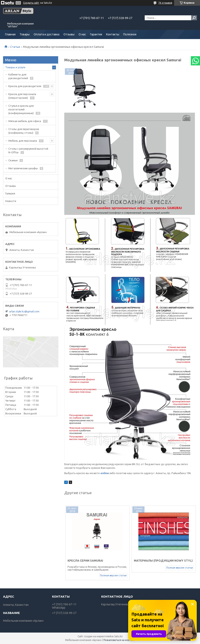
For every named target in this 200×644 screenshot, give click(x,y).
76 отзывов (165, 3)
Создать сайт (31, 3)
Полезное (130, 34)
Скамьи (13, 160)
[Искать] (194, 18)
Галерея (10, 193)
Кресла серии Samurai (85, 561)
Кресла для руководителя (25, 86)
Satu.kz (118, 636)
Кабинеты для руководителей (18, 76)
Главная (10, 34)
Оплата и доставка (47, 34)
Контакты (113, 34)
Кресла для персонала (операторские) (22, 96)
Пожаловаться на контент (119, 640)
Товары (25, 34)
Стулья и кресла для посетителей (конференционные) (21, 109)
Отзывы (69, 34)
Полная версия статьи (113, 575)
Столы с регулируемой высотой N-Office (28, 150)
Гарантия (96, 34)
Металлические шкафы (23, 168)
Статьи (15, 47)
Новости (11, 201)
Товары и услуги (15, 67)
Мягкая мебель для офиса (25, 121)
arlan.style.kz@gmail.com (24, 311)
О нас (82, 34)
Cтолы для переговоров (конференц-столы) (24, 131)
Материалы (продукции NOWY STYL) (163, 561)
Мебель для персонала (23, 141)
